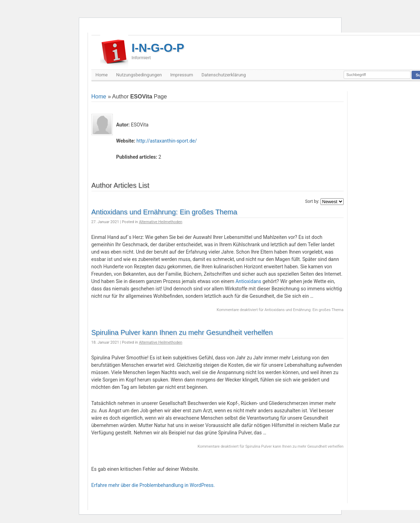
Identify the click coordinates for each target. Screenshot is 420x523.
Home (102, 75)
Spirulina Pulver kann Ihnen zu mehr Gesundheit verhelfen (182, 332)
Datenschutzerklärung (224, 75)
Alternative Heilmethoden (161, 222)
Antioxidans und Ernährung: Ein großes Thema (164, 212)
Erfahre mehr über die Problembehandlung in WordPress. (153, 485)
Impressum (182, 75)
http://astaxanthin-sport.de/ (167, 141)
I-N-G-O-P (158, 51)
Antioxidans (248, 281)
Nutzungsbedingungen (139, 75)
